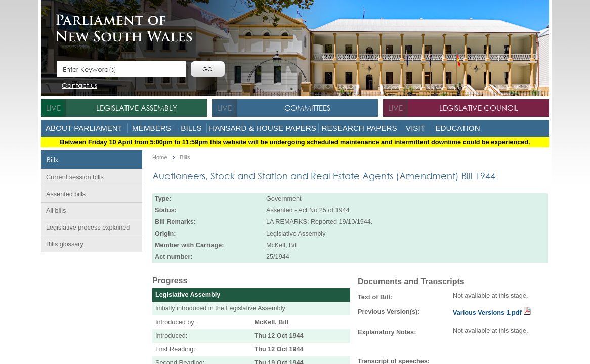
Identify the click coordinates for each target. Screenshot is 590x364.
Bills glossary (65, 244)
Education (457, 128)
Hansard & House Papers (263, 128)
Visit (415, 128)
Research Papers (359, 128)
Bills (191, 128)
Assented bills (66, 194)
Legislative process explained (88, 227)
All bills (56, 211)
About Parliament (84, 128)
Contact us (79, 86)
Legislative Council (479, 108)
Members (152, 128)
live (53, 108)
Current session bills (75, 177)
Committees (307, 108)
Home (160, 157)
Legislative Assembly (137, 108)
